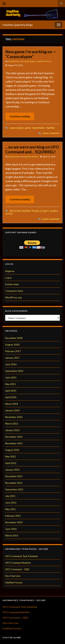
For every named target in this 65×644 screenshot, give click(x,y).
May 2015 (10, 384)
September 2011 (14, 489)
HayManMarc (14, 61)
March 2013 (12, 424)
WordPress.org (13, 297)
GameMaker (38, 128)
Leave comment (51, 133)
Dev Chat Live (13, 576)
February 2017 (13, 351)
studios (54, 211)
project (45, 211)
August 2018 (12, 345)
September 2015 (14, 371)
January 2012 (12, 470)
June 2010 (11, 529)
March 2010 (12, 535)
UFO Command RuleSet (18, 563)
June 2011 (11, 503)
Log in (8, 278)
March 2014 (12, 404)
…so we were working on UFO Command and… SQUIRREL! (32, 149)
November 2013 (14, 417)
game (28, 128)
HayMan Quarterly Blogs (18, 25)
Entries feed (12, 284)
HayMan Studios (31, 157)
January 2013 (12, 430)
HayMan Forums (14, 582)
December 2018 (14, 338)
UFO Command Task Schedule (21, 556)
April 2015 (11, 391)
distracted (15, 211)
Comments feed (14, 291)
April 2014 (11, 397)
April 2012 (11, 463)
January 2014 (12, 410)
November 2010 (14, 522)
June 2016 (11, 364)
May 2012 (10, 456)
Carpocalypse (29, 61)
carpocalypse (17, 128)
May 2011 (10, 509)
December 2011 (14, 476)
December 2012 (14, 437)
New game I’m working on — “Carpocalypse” (31, 54)
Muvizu (36, 211)
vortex (9, 214)
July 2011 (10, 496)
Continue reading (20, 116)
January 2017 (12, 358)
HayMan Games (44, 61)
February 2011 (13, 516)
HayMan (51, 128)
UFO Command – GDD (17, 569)
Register (10, 271)
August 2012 (12, 450)
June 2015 (11, 377)
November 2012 (14, 443)
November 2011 (14, 483)
